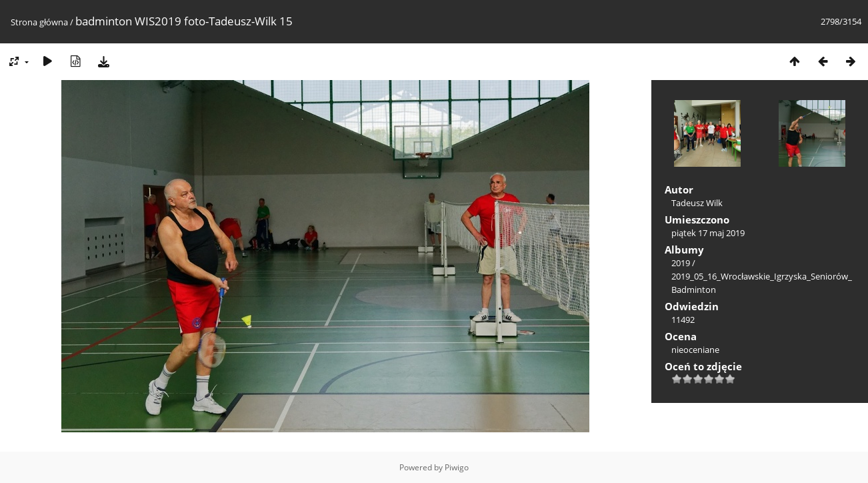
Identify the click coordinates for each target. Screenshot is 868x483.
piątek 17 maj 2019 (708, 233)
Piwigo (457, 467)
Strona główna (39, 22)
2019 (681, 263)
